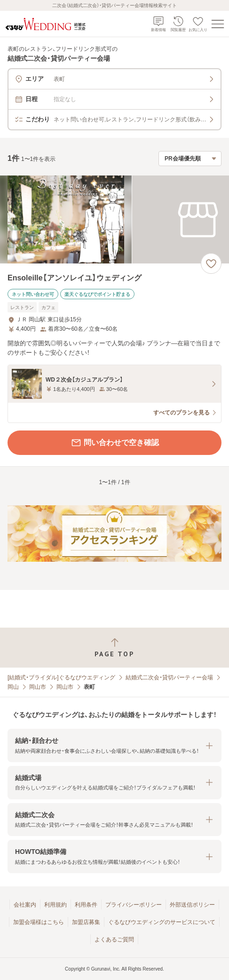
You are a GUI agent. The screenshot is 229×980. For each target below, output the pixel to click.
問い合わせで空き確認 (115, 443)
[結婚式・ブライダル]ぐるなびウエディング (61, 677)
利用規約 (55, 905)
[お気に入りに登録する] (211, 263)
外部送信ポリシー (192, 905)
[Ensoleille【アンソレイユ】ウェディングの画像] (114, 219)
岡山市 (38, 687)
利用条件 (86, 905)
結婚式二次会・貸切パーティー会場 (169, 677)
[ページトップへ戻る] (114, 648)
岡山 (13, 687)
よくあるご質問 (114, 940)
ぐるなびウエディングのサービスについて (162, 922)
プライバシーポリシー (134, 905)
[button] (114, 745)
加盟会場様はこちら (39, 922)
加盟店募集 (86, 922)
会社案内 (25, 905)
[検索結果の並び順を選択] (190, 159)
